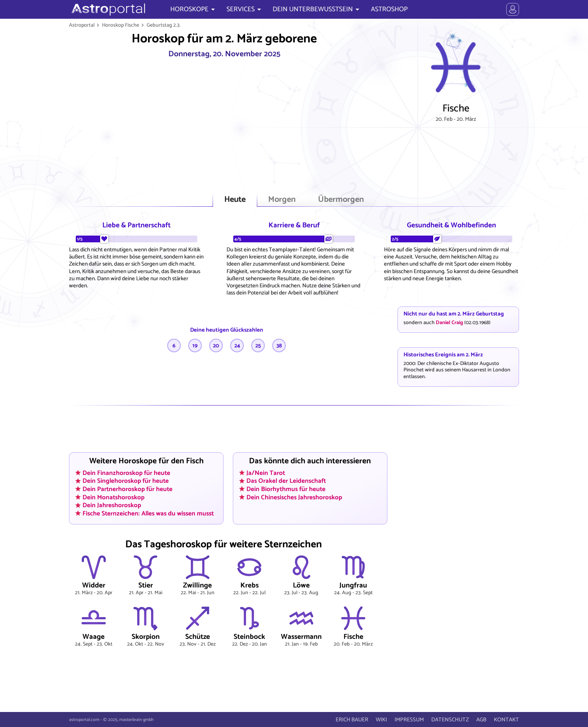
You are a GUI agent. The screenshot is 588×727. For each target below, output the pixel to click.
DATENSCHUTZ (450, 720)
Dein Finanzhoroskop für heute (126, 473)
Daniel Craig (449, 323)
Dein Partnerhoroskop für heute (127, 489)
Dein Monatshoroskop (113, 497)
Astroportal (82, 25)
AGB (481, 720)
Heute (235, 200)
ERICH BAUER (352, 720)
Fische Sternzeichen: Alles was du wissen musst (148, 514)
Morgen (282, 200)
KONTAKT (506, 720)
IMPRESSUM (409, 720)
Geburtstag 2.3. (164, 25)
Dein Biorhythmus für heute (286, 489)
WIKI (381, 720)
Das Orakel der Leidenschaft (286, 481)
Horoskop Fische (121, 25)
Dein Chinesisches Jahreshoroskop (294, 497)
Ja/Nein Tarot (266, 473)
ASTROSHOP (389, 9)
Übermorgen (341, 200)
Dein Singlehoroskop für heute (126, 481)
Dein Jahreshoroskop (112, 505)
